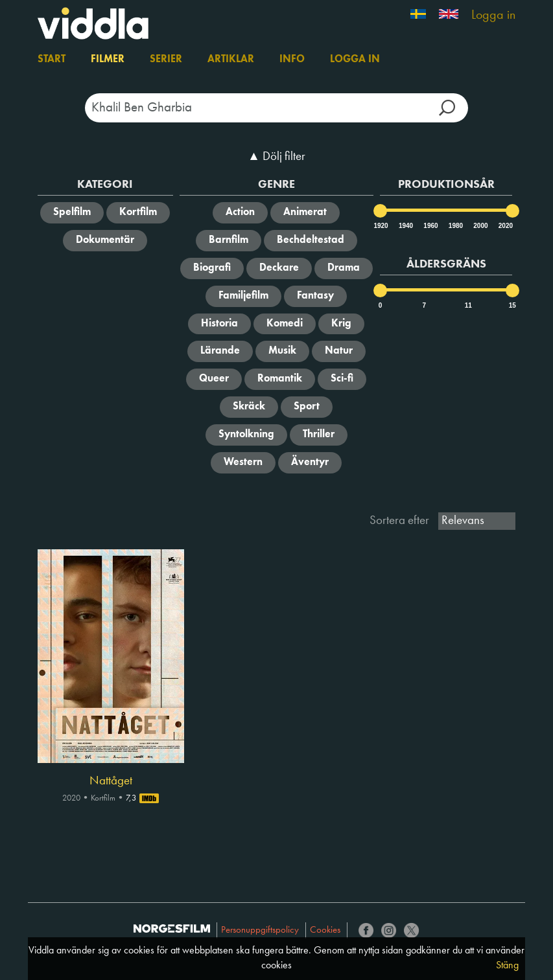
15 (512, 305)
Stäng (507, 966)
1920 (380, 226)
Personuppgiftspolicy (260, 930)
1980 (455, 226)
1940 (405, 226)
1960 (430, 226)
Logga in (493, 16)
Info (292, 60)
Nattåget (111, 781)
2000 (480, 226)
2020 (505, 226)
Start (52, 60)
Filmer (108, 60)
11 (468, 305)
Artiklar (231, 60)
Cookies (325, 930)
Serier (166, 60)
